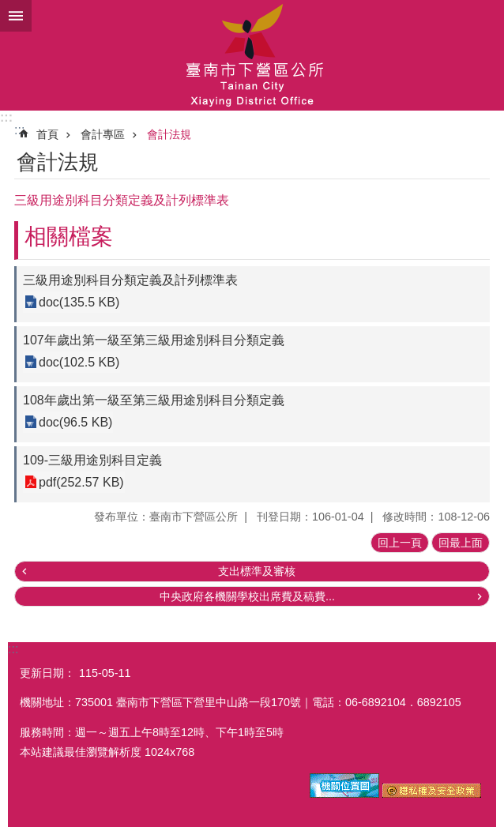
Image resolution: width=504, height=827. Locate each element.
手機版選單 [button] (16, 16)
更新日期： (47, 673)
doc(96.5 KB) (75, 422)
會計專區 (103, 134)
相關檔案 (69, 237)
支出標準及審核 (257, 571)
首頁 (47, 134)
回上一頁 (400, 543)
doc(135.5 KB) (79, 302)
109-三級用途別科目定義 (92, 460)
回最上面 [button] (461, 543)
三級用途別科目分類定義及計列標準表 (130, 280)
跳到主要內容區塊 (8, 8)
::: (6, 117)
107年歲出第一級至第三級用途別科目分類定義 (154, 340)
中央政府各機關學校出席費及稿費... (247, 596)
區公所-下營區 (252, 55)
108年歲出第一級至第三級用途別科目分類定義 (154, 400)
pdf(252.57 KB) (81, 482)
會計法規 (169, 134)
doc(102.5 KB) (79, 362)
